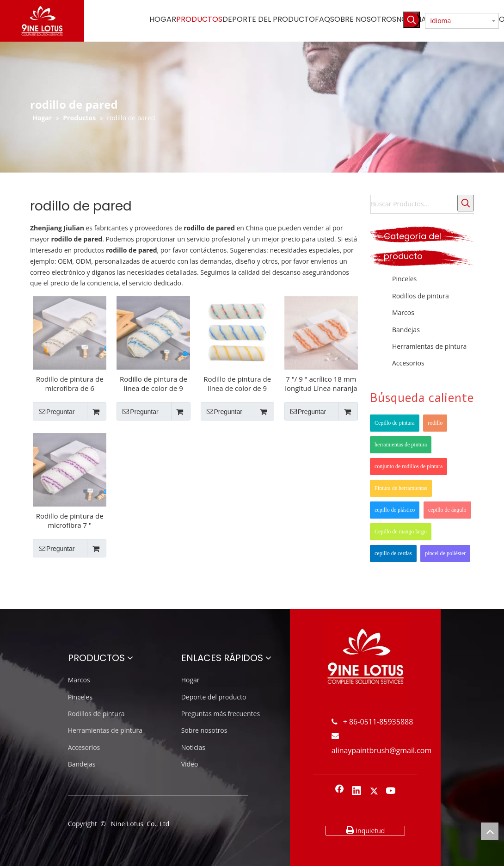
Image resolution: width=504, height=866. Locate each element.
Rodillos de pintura (421, 296)
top (490, 831)
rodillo (435, 423)
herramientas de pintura (401, 445)
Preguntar (54, 411)
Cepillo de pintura (395, 423)
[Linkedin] (356, 792)
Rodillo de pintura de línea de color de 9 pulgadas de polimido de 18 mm (154, 384)
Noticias (193, 747)
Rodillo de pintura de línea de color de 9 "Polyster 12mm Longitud (237, 384)
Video (190, 764)
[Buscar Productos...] (415, 204)
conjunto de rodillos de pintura (409, 466)
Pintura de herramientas (401, 488)
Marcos (403, 312)
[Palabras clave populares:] (412, 20)
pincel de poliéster (445, 553)
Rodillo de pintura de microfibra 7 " (70, 520)
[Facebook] (339, 792)
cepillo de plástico (395, 510)
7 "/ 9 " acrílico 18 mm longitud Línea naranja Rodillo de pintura (321, 384)
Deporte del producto (214, 697)
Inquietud (366, 830)
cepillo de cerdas (393, 553)
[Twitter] (374, 792)
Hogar (191, 680)
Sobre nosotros (204, 730)
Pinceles (404, 279)
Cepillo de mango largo (401, 532)
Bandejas (406, 330)
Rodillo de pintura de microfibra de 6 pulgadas (70, 384)
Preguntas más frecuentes (221, 714)
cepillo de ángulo (447, 510)
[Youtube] (391, 792)
